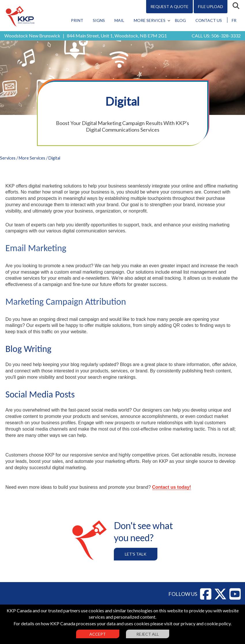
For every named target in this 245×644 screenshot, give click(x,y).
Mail (119, 20)
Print (77, 20)
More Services (150, 20)
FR (234, 20)
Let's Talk (136, 554)
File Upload (211, 6)
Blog (180, 20)
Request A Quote (169, 6)
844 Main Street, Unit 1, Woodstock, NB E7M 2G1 (117, 36)
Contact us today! (172, 487)
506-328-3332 (226, 36)
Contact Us (209, 20)
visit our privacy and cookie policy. (198, 623)
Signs (99, 20)
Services (8, 158)
